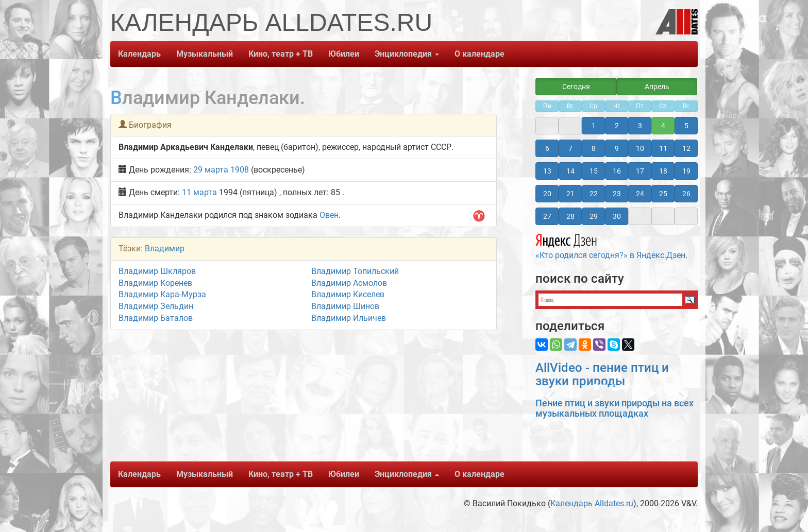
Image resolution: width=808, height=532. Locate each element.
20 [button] (547, 194)
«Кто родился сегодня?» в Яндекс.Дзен (610, 245)
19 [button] (686, 171)
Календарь (139, 54)
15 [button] (594, 171)
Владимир (165, 248)
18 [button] (663, 171)
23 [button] (617, 194)
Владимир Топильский (355, 271)
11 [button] (663, 148)
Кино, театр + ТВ (281, 54)
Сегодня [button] (576, 87)
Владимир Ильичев (349, 318)
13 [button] (547, 171)
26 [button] (686, 194)
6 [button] (547, 148)
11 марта (199, 192)
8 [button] (594, 148)
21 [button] (570, 194)
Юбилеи (344, 54)
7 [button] (570, 148)
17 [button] (640, 171)
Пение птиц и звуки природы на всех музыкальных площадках (615, 408)
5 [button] (686, 126)
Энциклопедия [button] (407, 54)
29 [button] (594, 216)
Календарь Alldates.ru (592, 503)
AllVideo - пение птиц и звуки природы (602, 374)
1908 (240, 170)
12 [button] (686, 148)
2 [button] (617, 126)
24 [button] (640, 194)
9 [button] (617, 148)
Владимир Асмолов (349, 283)
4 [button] (663, 126)
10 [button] (640, 148)
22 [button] (594, 194)
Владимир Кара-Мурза (162, 294)
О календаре (479, 54)
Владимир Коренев (155, 283)
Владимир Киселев (348, 294)
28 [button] (570, 216)
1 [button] (594, 126)
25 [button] (663, 194)
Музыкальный (205, 54)
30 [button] (617, 216)
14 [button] (570, 171)
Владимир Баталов (156, 318)
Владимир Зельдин (156, 306)
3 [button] (640, 126)
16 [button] (617, 171)
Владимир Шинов (345, 306)
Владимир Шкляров (157, 271)
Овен (329, 215)
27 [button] (547, 216)
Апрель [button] (657, 87)
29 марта (211, 170)
